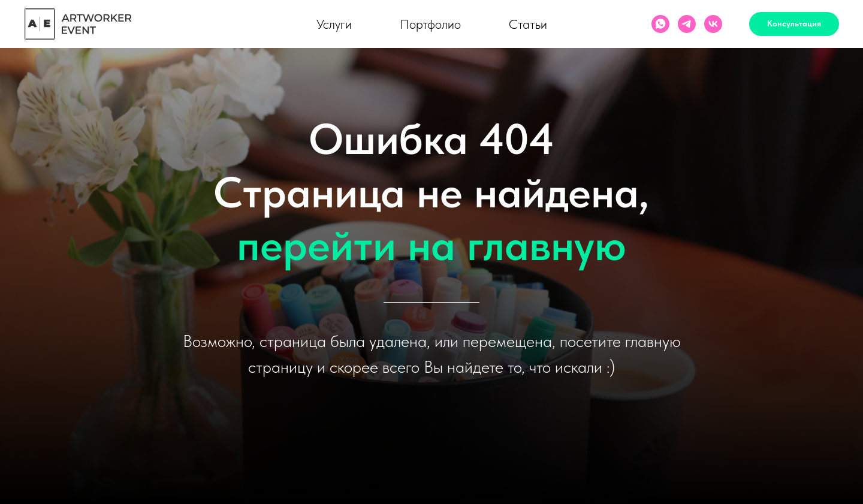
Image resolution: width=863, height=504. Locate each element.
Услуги (334, 24)
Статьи (528, 24)
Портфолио (430, 24)
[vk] (713, 24)
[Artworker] (687, 24)
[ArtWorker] (660, 24)
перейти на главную (431, 245)
